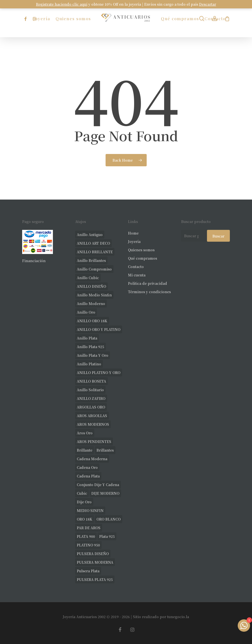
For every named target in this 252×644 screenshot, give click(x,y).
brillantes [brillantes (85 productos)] (105, 450)
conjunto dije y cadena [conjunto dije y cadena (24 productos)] (98, 485)
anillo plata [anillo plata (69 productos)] (87, 338)
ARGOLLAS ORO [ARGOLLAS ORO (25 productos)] (91, 407)
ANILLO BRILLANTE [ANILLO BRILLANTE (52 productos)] (95, 252)
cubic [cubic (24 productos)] (82, 493)
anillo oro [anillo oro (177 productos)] (86, 312)
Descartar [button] (208, 4)
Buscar (218, 236)
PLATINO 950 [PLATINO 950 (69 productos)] (88, 545)
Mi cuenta (137, 275)
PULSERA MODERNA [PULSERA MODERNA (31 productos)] (95, 562)
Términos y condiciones (149, 292)
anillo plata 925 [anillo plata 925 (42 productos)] (90, 347)
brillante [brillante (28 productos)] (85, 450)
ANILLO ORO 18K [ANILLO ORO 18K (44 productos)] (92, 321)
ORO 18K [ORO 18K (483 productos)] (85, 519)
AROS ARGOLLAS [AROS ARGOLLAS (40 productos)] (92, 416)
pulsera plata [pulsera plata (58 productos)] (88, 571)
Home (133, 233)
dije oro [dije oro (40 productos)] (84, 502)
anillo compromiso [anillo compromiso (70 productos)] (94, 269)
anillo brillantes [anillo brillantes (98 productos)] (91, 260)
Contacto (136, 267)
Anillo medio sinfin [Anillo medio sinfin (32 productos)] (94, 295)
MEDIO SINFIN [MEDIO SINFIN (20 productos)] (90, 510)
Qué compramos (142, 258)
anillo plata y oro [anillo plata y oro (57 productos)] (93, 355)
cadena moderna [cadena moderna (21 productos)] (92, 459)
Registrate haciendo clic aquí (62, 4)
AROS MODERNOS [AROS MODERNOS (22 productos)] (93, 424)
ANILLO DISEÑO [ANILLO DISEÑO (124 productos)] (91, 286)
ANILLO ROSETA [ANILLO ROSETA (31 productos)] (91, 381)
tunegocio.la (178, 617)
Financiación (34, 261)
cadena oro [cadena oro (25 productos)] (87, 467)
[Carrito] (227, 19)
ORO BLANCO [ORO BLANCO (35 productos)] (109, 519)
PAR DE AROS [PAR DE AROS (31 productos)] (89, 528)
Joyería (134, 241)
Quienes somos (141, 250)
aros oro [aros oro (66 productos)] (85, 433)
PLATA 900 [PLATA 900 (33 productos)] (86, 536)
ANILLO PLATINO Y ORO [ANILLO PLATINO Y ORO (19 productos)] (99, 373)
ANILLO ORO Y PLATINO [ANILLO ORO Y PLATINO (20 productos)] (99, 329)
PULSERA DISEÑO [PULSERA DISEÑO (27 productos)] (93, 554)
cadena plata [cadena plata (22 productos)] (88, 476)
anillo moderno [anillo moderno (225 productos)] (91, 304)
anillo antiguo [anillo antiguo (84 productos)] (90, 235)
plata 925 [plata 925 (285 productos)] (107, 536)
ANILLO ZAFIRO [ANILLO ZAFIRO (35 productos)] (91, 398)
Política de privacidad (148, 283)
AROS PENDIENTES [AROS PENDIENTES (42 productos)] (94, 441)
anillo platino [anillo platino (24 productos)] (89, 364)
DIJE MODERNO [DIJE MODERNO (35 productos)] (105, 493)
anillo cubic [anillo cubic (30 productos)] (88, 278)
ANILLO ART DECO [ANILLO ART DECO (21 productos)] (93, 243)
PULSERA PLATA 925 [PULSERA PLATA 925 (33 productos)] (95, 579)
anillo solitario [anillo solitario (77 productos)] (90, 390)
